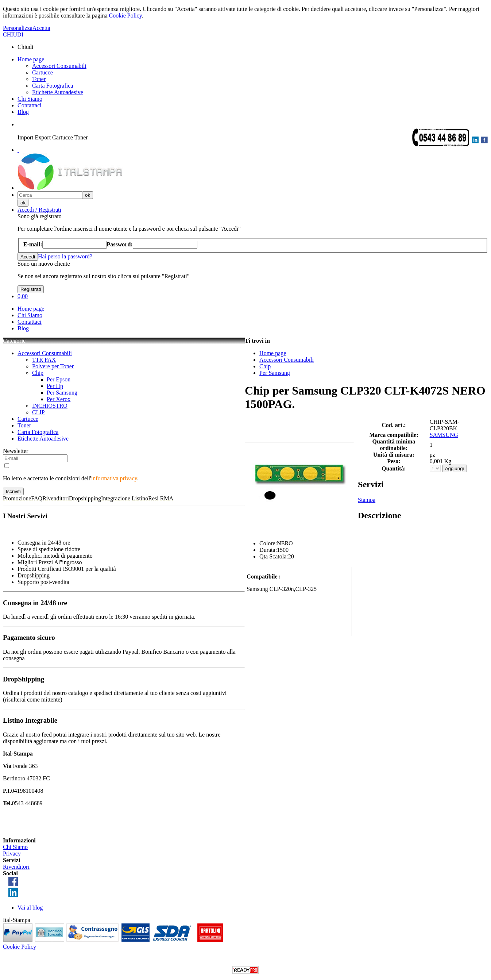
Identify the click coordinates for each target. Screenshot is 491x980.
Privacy (12, 854)
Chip (38, 373)
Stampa (367, 500)
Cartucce (42, 72)
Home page (31, 59)
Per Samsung (62, 393)
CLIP (38, 412)
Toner (39, 79)
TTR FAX (44, 360)
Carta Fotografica (53, 86)
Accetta (41, 28)
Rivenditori (16, 867)
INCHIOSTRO (50, 406)
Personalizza (18, 28)
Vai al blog (30, 908)
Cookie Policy (125, 16)
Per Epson (59, 379)
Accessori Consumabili (59, 66)
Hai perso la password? (65, 256)
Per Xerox (59, 399)
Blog (23, 112)
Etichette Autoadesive (58, 92)
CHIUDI (13, 34)
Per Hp (55, 386)
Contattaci (30, 105)
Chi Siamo (30, 99)
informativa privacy (114, 478)
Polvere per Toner (53, 366)
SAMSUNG (444, 435)
